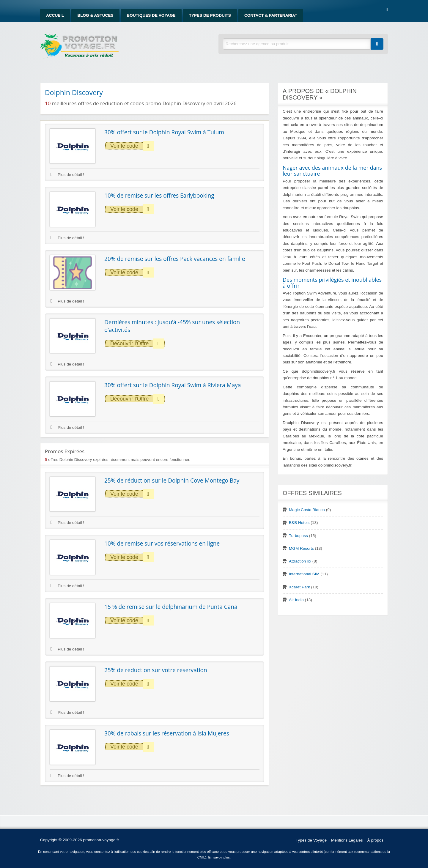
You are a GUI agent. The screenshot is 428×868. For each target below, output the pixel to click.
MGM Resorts (301, 548)
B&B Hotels (299, 523)
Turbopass (298, 536)
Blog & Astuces (95, 15)
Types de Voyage (311, 840)
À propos (375, 840)
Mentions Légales (347, 840)
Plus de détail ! (67, 175)
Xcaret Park (299, 587)
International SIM (304, 574)
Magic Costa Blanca (307, 510)
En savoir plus (219, 857)
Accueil (55, 15)
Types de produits (210, 15)
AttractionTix (300, 561)
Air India (296, 600)
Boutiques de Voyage (151, 15)
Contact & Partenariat (271, 15)
